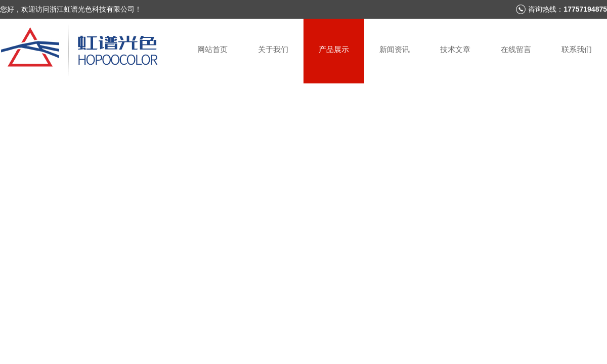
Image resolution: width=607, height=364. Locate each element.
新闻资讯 (395, 49)
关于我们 (273, 49)
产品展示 (334, 49)
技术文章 (455, 49)
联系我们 (577, 49)
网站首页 (212, 49)
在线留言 (516, 49)
